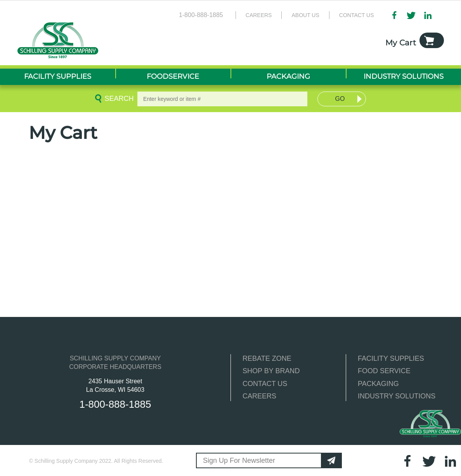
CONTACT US (265, 384)
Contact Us (357, 15)
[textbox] (222, 99)
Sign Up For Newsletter (239, 460)
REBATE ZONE (267, 358)
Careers (259, 15)
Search (118, 99)
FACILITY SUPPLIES (391, 358)
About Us (305, 15)
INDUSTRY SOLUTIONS (397, 396)
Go (340, 99)
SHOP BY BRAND (271, 371)
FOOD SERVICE (384, 371)
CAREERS (259, 396)
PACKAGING (378, 384)
